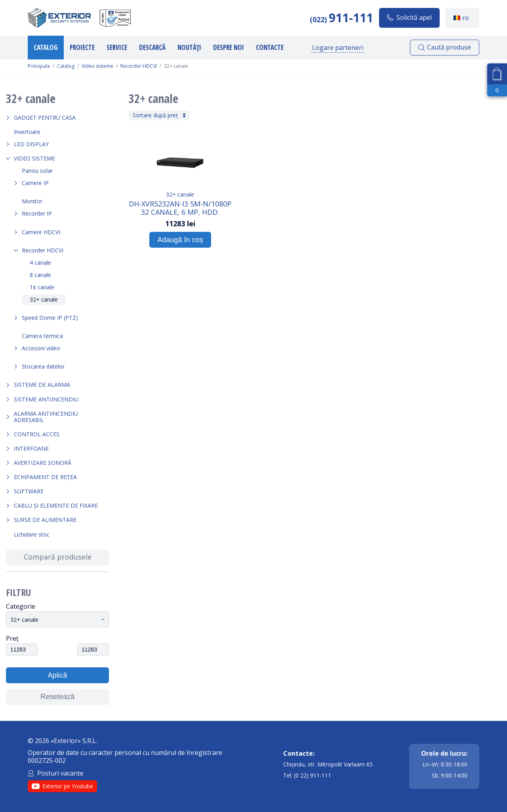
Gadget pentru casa (45, 118)
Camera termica (42, 336)
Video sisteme (97, 66)
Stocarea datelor (43, 366)
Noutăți (189, 47)
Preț (12, 638)
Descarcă (152, 47)
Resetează (57, 697)
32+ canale (44, 299)
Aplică (57, 675)
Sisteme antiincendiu (46, 399)
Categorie (21, 606)
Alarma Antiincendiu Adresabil (46, 417)
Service (117, 47)
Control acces (37, 434)
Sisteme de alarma (42, 385)
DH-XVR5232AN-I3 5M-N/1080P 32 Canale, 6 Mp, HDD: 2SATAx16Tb (180, 208)
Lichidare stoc (32, 534)
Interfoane (31, 448)
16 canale (42, 287)
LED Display (31, 144)
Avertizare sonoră (43, 463)
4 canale (40, 263)
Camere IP (35, 183)
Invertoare (27, 132)
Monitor (32, 201)
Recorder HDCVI (139, 66)
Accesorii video (41, 348)
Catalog (46, 47)
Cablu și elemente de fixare (56, 505)
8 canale (40, 275)
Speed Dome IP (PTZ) (50, 318)
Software (29, 491)
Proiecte (82, 47)
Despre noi (229, 47)
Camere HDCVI (41, 232)
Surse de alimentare (45, 520)
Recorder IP (37, 213)
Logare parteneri (338, 48)
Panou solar (37, 171)
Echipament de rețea (45, 477)
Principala (39, 66)
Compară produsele (58, 557)
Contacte (270, 47)
